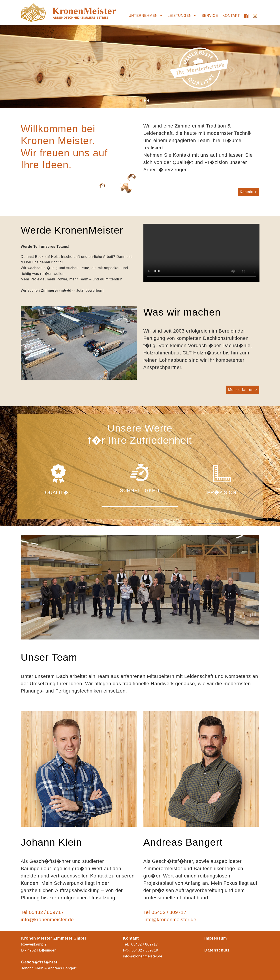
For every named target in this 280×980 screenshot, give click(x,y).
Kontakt (231, 16)
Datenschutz (217, 950)
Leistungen (180, 16)
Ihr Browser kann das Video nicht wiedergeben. (201, 253)
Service (210, 16)
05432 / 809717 (46, 912)
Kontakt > (248, 192)
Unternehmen (143, 16)
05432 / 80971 (144, 950)
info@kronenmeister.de (47, 920)
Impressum (216, 938)
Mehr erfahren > (243, 390)
